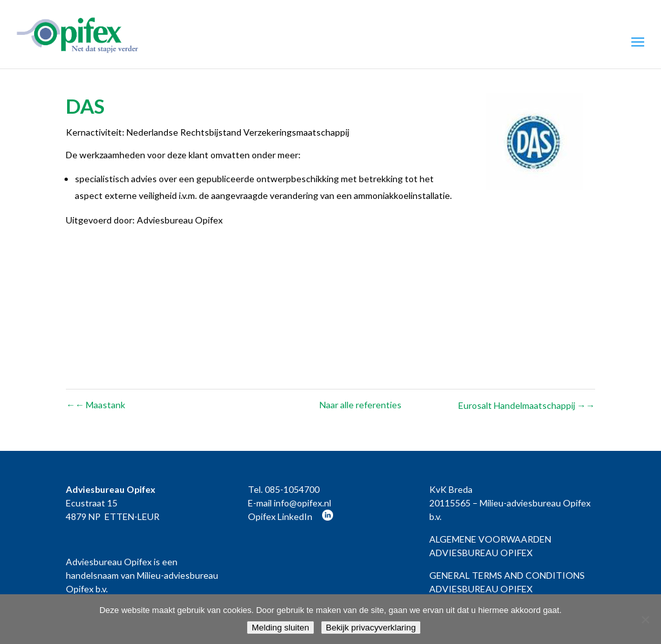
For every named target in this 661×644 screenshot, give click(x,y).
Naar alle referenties (361, 405)
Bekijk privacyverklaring (371, 628)
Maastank (96, 405)
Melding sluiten (280, 628)
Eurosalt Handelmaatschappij (527, 405)
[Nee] (645, 619)
